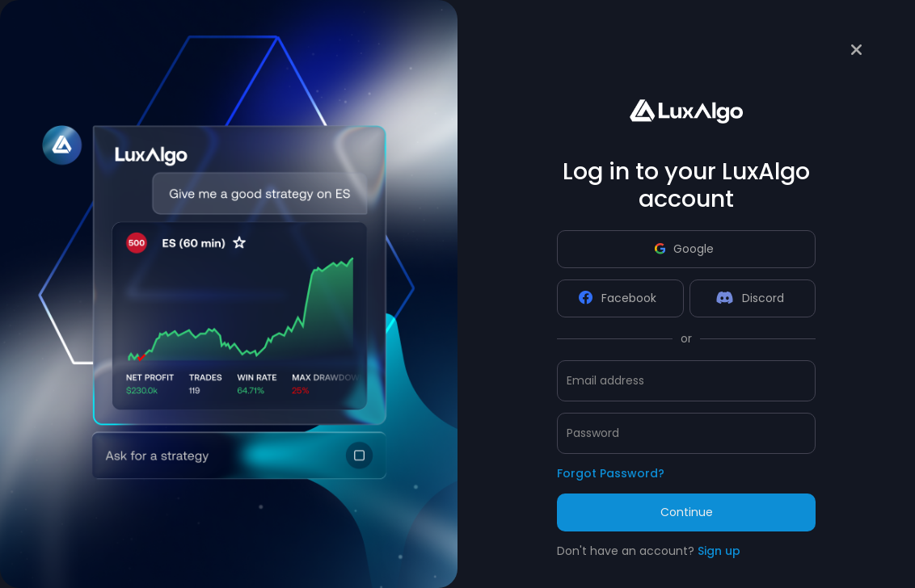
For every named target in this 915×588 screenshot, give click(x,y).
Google (684, 249)
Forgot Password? (611, 473)
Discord (750, 298)
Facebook (618, 298)
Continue (687, 512)
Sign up (719, 551)
